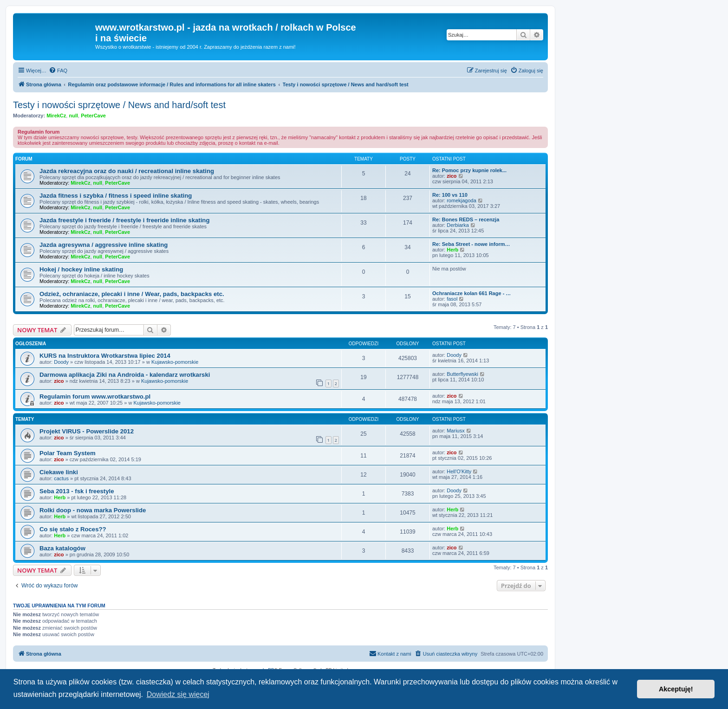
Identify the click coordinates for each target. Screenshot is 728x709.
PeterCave (93, 116)
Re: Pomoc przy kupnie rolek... (469, 170)
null (73, 116)
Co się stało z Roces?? (73, 529)
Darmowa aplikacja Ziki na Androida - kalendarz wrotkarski (125, 375)
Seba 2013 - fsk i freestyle (77, 491)
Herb (452, 250)
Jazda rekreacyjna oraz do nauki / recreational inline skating (127, 171)
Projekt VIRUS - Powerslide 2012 (87, 431)
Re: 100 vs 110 (450, 195)
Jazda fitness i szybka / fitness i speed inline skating (116, 196)
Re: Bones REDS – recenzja (466, 219)
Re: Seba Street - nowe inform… (471, 244)
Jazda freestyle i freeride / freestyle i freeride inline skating (124, 220)
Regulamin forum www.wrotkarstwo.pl (95, 396)
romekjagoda (461, 200)
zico (452, 176)
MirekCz (56, 116)
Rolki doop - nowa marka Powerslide (93, 510)
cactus (61, 478)
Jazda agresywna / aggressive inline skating (104, 245)
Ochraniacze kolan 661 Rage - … (471, 293)
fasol (452, 299)
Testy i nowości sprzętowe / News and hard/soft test (119, 105)
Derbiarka (458, 225)
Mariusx (456, 431)
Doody (61, 362)
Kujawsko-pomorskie (175, 362)
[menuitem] (58, 71)
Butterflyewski (462, 374)
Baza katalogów (62, 548)
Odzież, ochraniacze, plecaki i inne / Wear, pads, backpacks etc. (132, 294)
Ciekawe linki (59, 472)
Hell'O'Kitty (459, 471)
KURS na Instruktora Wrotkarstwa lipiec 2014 (105, 356)
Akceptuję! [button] (676, 689)
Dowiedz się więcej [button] (178, 694)
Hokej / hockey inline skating (81, 269)
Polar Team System (68, 453)
